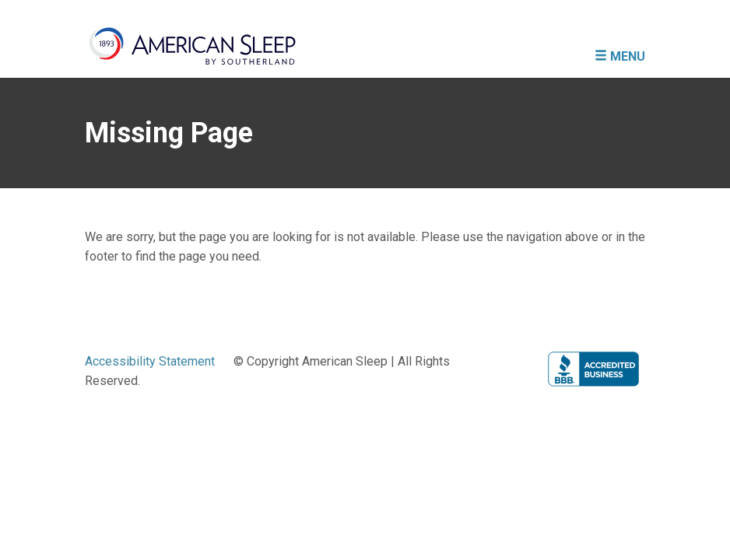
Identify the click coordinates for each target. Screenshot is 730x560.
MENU (620, 56)
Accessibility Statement (150, 361)
